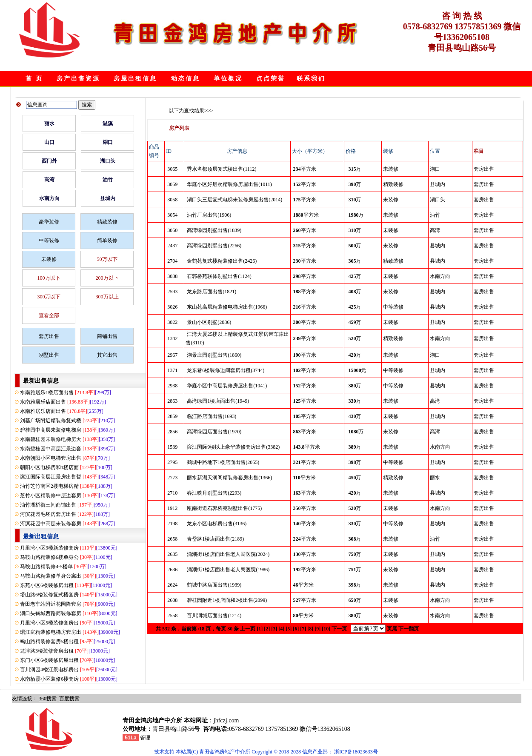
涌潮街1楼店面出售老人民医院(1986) (228, 570)
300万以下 (49, 297)
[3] (274, 629)
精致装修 (107, 222)
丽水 (49, 123)
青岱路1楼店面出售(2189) (215, 539)
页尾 (392, 629)
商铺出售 (107, 336)
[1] (260, 629)
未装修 (49, 259)
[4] (281, 629)
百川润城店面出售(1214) (214, 616)
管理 (145, 738)
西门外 (49, 161)
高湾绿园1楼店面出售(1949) (218, 401)
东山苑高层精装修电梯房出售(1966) (227, 307)
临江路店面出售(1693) (212, 416)
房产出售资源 (78, 79)
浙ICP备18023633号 (356, 752)
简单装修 (107, 241)
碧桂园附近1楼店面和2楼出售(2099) (227, 600)
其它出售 (107, 355)
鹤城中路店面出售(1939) (214, 585)
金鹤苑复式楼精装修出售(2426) (222, 261)
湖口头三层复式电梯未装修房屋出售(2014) (235, 200)
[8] (310, 629)
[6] (296, 629)
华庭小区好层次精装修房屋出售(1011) (229, 184)
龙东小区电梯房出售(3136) (217, 524)
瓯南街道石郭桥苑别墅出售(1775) (224, 508)
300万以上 (107, 297)
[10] (326, 629)
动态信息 (186, 79)
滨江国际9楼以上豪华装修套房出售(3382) (233, 447)
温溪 (108, 123)
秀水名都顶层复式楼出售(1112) (222, 169)
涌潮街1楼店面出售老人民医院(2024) (228, 554)
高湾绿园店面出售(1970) (214, 432)
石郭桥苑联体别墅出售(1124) (219, 276)
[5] (289, 629)
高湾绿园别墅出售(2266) (214, 246)
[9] (317, 629)
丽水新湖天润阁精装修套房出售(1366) (229, 478)
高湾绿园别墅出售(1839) (214, 230)
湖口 (108, 142)
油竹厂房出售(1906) (209, 215)
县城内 (108, 198)
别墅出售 (49, 355)
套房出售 (49, 336)
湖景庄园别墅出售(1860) (214, 355)
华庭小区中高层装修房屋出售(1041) (227, 386)
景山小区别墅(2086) (209, 322)
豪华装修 (49, 222)
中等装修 (49, 241)
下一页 (339, 629)
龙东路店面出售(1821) (212, 292)
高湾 (49, 180)
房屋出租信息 (135, 79)
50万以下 (107, 259)
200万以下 (107, 278)
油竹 (108, 180)
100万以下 (49, 278)
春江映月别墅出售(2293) (214, 493)
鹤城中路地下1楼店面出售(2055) (223, 462)
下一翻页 (409, 629)
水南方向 (49, 198)
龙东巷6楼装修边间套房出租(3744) (226, 370)
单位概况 (228, 79)
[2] (267, 629)
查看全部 (49, 315)
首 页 (34, 79)
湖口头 (108, 161)
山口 (49, 142)
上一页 (248, 629)
